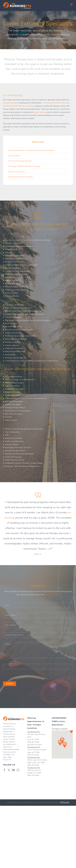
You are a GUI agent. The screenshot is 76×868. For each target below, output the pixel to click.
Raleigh (8, 755)
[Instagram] (18, 770)
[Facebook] (5, 770)
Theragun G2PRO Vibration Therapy (24, 166)
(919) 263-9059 (33, 765)
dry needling (28, 106)
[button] (71, 731)
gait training (41, 112)
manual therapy (10, 103)
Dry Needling (14, 156)
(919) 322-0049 (33, 775)
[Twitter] (9, 770)
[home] (14, 718)
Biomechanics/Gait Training (20, 177)
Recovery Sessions (17, 172)
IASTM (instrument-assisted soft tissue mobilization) (31, 150)
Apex (5, 757)
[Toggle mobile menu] (72, 4)
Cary (13, 755)
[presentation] (19, 675)
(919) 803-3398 (52, 595)
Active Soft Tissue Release (20, 161)
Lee (48, 549)
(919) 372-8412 (33, 755)
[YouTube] (13, 770)
